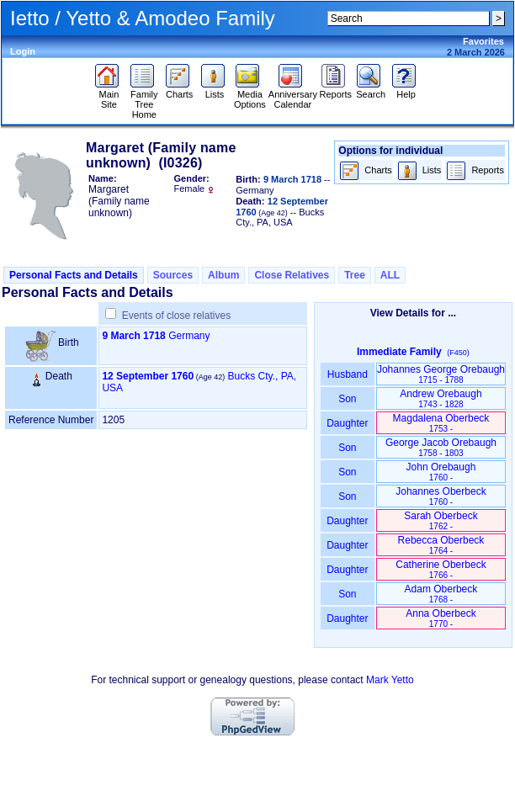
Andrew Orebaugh (441, 398)
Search (371, 90)
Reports (336, 90)
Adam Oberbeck (441, 594)
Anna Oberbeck (441, 618)
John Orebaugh (441, 472)
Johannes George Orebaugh (441, 374)
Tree (355, 275)
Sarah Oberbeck (441, 520)
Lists (215, 90)
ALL (390, 275)
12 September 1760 (148, 376)
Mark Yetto (390, 680)
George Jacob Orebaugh (441, 447)
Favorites (483, 41)
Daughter (348, 423)
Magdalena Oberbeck (441, 423)
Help (406, 90)
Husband (348, 374)
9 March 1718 (133, 336)
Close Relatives (292, 275)
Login (23, 51)
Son (348, 399)
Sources (173, 275)
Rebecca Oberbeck (441, 545)
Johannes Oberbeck (441, 496)
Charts (180, 90)
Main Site (109, 95)
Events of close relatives (176, 316)
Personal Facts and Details (74, 275)
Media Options (250, 95)
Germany (189, 336)
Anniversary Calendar (293, 95)
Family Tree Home (144, 100)
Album (223, 275)
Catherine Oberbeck (441, 569)
